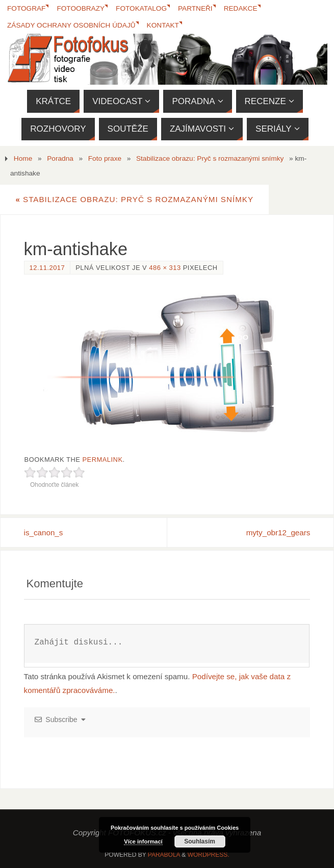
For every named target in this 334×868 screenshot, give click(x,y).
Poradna (60, 158)
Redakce (241, 8)
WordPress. (209, 855)
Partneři (196, 8)
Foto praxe (105, 158)
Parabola (164, 855)
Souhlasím (200, 841)
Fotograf (27, 8)
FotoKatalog (142, 8)
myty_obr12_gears (278, 532)
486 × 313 (165, 268)
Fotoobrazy (81, 8)
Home (23, 158)
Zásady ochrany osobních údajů (71, 25)
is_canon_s (44, 532)
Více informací (143, 841)
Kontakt (163, 25)
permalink (102, 460)
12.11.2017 (47, 268)
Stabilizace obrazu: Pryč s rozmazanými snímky (210, 158)
